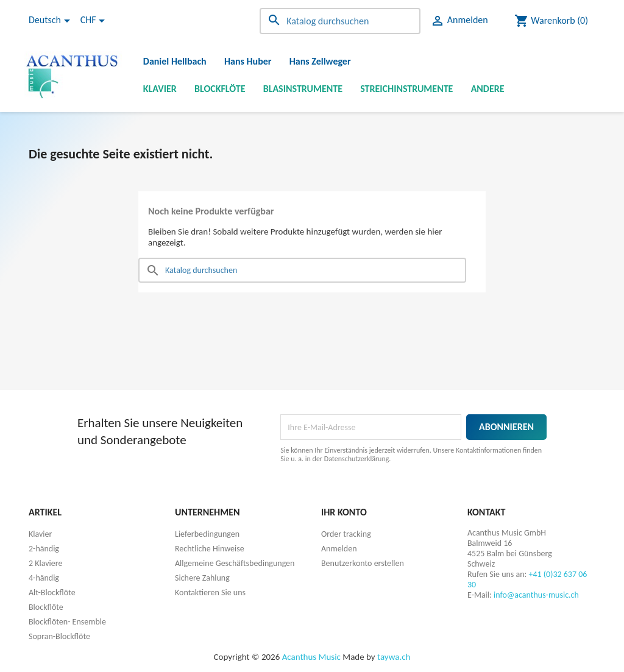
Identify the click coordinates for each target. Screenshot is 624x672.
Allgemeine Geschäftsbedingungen (235, 563)
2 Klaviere (45, 563)
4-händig (44, 578)
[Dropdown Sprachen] (51, 21)
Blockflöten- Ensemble (67, 622)
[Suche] (340, 21)
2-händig (44, 549)
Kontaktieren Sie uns (210, 592)
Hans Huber (248, 61)
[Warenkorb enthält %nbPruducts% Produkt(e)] (551, 21)
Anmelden (339, 549)
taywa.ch (394, 657)
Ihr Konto (344, 512)
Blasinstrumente (303, 89)
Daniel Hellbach (175, 61)
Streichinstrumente (406, 89)
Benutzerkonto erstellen (363, 563)
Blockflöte (220, 89)
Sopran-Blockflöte (59, 636)
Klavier (160, 89)
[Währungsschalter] (95, 21)
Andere (488, 89)
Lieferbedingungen (207, 534)
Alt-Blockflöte (52, 592)
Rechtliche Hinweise (210, 549)
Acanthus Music (311, 657)
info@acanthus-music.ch (536, 595)
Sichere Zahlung (202, 578)
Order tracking (346, 534)
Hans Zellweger (320, 61)
